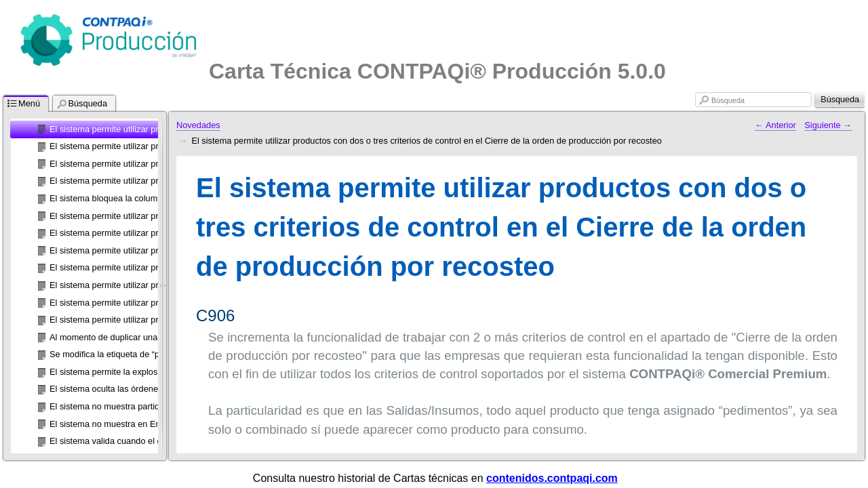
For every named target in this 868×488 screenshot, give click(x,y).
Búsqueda (728, 100)
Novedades (198, 125)
